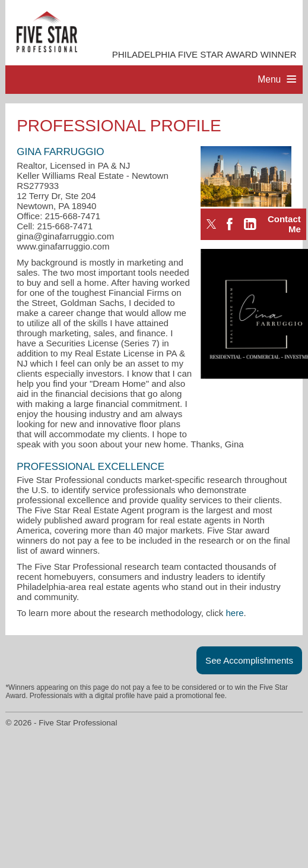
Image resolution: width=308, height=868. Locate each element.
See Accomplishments (249, 660)
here (235, 613)
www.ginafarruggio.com (63, 246)
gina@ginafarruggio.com (65, 236)
